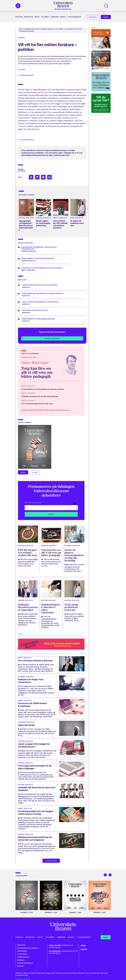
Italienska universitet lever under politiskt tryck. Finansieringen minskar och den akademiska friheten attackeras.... (28, 619)
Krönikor (55, 17)
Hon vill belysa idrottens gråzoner (35, 661)
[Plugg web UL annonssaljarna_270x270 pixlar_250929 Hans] (101, 112)
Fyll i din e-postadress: (33, 502)
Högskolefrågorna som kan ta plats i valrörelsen (51, 609)
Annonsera (22, 951)
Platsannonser (74, 17)
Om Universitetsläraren (28, 948)
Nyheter (19, 17)
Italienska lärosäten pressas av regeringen (28, 607)
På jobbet (45, 17)
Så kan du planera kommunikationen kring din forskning (74, 555)
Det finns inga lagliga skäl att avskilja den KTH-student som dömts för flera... (28, 563)
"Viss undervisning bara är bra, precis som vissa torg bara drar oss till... (51, 563)
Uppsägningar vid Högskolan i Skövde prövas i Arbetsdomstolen (26, 225)
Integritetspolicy (25, 963)
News (72, 218)
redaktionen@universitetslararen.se (56, 410)
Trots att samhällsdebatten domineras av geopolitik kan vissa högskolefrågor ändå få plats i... (50, 622)
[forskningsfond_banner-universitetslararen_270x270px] (101, 69)
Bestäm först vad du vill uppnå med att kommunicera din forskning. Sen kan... (74, 568)
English (21, 966)
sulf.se (83, 945)
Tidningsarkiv (23, 957)
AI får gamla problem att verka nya (71, 607)
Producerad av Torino (23, 979)
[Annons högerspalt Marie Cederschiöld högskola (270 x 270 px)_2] (101, 48)
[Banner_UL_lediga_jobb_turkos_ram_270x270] (101, 91)
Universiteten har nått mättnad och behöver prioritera (60, 224)
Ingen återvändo (26, 725)
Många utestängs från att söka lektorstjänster (41, 396)
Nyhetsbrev (22, 954)
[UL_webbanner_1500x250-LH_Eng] (51, 649)
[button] (31, 177)
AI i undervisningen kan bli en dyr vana (38, 404)
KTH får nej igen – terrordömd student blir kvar (28, 553)
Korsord (21, 960)
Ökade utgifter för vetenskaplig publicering (43, 223)
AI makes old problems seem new (77, 223)
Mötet (37, 17)
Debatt (63, 17)
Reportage (29, 17)
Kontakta (21, 945)
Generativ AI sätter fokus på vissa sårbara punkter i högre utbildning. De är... (74, 617)
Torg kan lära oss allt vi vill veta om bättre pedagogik (37, 372)
